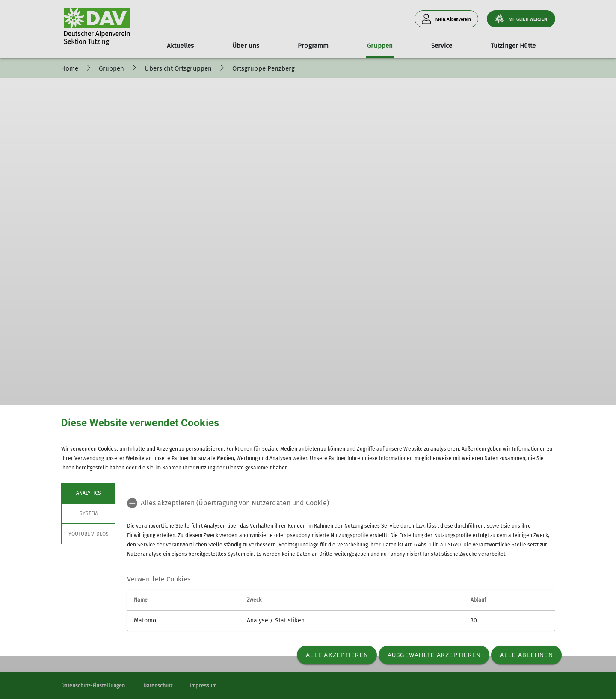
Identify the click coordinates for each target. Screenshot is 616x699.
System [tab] (88, 513)
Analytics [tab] (88, 493)
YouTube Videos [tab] (89, 534)
